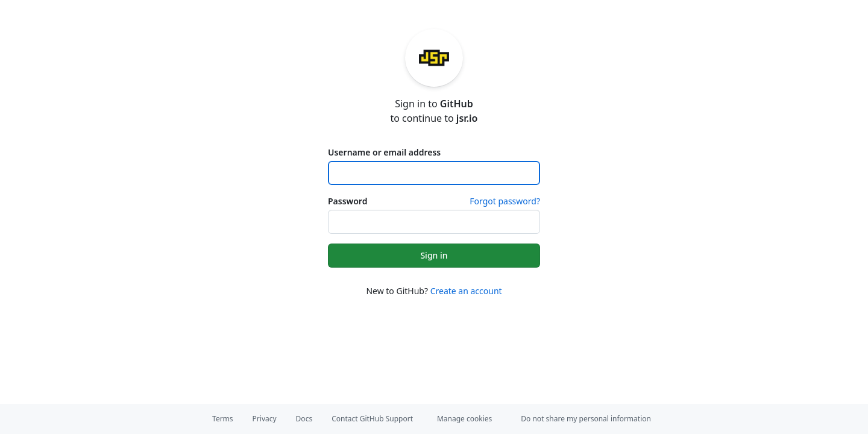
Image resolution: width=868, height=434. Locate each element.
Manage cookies (464, 419)
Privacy (265, 419)
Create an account (466, 291)
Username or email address (384, 152)
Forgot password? (505, 201)
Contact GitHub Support (372, 419)
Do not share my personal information (586, 419)
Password (348, 201)
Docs (304, 419)
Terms (223, 419)
